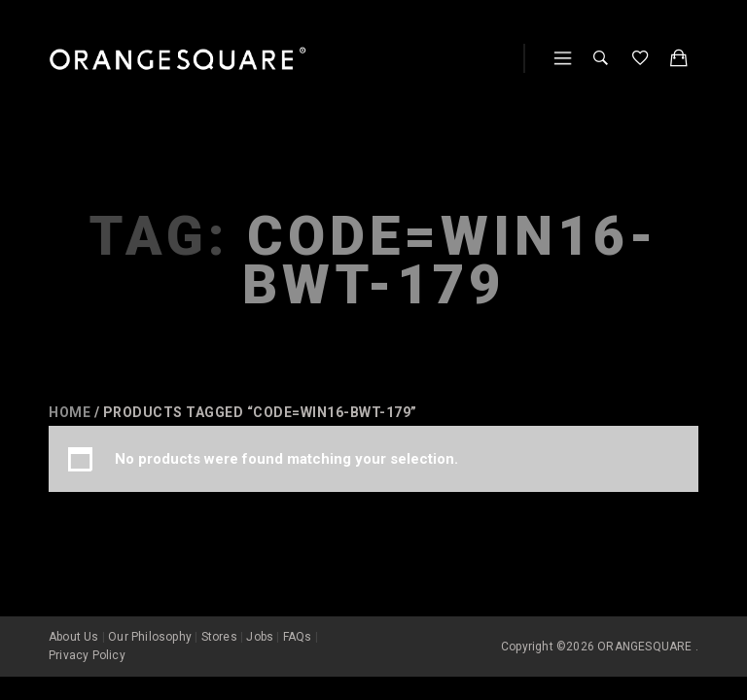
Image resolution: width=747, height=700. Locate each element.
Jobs (260, 634)
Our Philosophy (150, 634)
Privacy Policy (87, 651)
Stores (219, 634)
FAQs (298, 634)
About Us (74, 634)
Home (70, 412)
